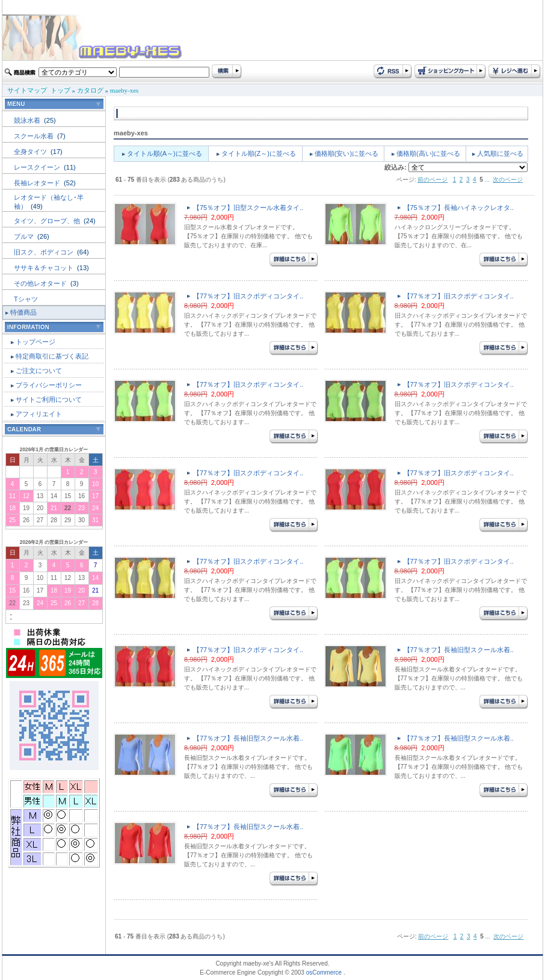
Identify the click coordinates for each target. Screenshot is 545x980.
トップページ (35, 342)
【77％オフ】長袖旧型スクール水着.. (459, 650)
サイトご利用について (49, 399)
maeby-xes (125, 90)
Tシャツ (26, 299)
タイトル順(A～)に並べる (165, 153)
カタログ (90, 90)
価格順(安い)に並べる (346, 153)
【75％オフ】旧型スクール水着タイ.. (248, 208)
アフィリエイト (39, 414)
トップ (60, 90)
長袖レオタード (38, 183)
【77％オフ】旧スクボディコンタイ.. (248, 296)
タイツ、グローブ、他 (48, 221)
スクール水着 (35, 136)
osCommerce (324, 972)
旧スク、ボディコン (45, 252)
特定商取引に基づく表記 (52, 356)
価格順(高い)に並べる (428, 153)
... (487, 180)
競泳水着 (28, 120)
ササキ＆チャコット (45, 268)
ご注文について (39, 371)
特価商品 (23, 312)
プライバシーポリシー (49, 385)
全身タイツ (31, 152)
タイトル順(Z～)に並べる (259, 153)
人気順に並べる (500, 153)
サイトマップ (27, 90)
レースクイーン (38, 167)
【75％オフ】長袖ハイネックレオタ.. (459, 208)
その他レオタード (41, 283)
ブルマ (25, 236)
